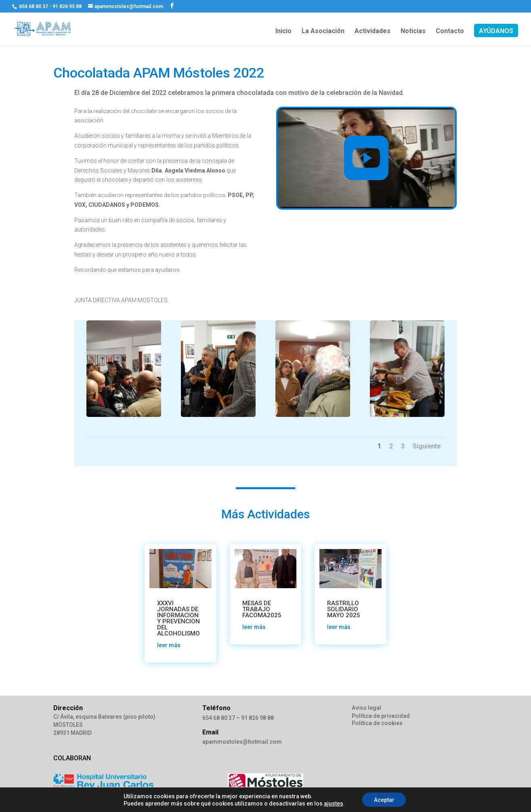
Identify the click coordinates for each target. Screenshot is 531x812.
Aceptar (384, 799)
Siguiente (427, 446)
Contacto (450, 32)
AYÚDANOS (496, 32)
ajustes (333, 803)
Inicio (283, 32)
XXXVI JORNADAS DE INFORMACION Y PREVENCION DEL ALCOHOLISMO (178, 618)
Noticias (413, 32)
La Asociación (323, 32)
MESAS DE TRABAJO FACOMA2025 (262, 609)
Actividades (373, 32)
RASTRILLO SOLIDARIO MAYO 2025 (344, 609)
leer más (169, 645)
